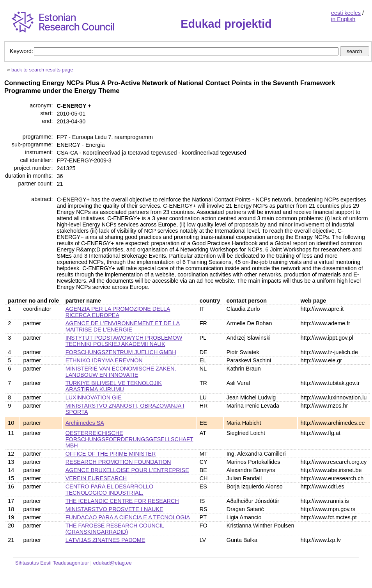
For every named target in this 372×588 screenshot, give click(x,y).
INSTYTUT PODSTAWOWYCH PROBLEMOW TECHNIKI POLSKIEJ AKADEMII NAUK (124, 341)
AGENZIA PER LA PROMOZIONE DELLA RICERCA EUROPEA (118, 312)
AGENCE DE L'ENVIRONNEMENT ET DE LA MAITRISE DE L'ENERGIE (123, 326)
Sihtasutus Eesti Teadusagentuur (52, 563)
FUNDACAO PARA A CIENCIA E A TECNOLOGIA (128, 517)
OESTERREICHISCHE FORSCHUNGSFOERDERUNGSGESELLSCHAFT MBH (129, 439)
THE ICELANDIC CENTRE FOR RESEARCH (122, 501)
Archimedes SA (85, 423)
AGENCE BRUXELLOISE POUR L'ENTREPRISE (127, 470)
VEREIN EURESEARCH (96, 478)
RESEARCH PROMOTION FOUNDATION (118, 462)
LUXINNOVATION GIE (94, 397)
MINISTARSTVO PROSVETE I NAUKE (114, 509)
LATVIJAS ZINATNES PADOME (105, 540)
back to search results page (42, 70)
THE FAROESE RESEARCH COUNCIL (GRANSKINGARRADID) (115, 529)
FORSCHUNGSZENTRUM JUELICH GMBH (121, 352)
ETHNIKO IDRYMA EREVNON (104, 360)
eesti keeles (346, 13)
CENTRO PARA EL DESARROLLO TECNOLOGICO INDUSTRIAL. (110, 490)
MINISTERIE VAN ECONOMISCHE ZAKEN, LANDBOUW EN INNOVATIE (121, 372)
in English (343, 19)
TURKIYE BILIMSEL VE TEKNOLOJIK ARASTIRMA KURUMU (114, 386)
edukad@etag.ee (112, 563)
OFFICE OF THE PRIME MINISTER (111, 454)
